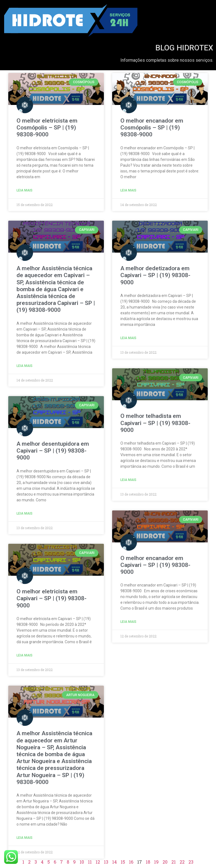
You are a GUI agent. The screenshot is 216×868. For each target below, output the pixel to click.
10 (82, 862)
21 (174, 862)
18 (148, 862)
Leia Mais (25, 190)
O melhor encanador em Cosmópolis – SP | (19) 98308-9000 (152, 128)
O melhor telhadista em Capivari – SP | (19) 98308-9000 (155, 423)
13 (106, 862)
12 (98, 862)
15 (123, 862)
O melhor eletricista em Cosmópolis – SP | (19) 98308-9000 (47, 128)
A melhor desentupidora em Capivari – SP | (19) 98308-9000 (53, 451)
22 (182, 862)
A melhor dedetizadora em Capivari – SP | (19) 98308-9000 (155, 275)
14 (114, 862)
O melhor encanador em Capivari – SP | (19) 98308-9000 (155, 565)
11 (90, 862)
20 (165, 862)
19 (156, 862)
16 (131, 862)
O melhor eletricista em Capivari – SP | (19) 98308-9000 (52, 598)
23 (191, 862)
